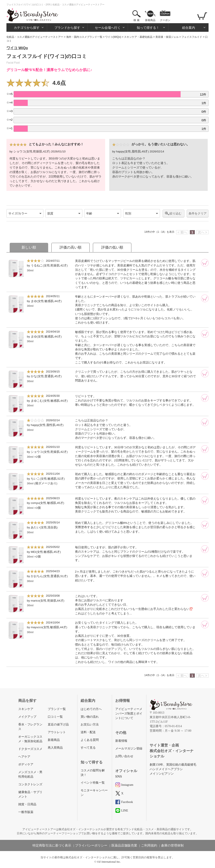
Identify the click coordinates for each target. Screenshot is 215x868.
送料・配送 (88, 732)
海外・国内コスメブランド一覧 (84, 37)
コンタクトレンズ (30, 784)
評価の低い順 (112, 247)
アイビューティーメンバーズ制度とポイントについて (129, 714)
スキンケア (26, 709)
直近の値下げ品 (58, 724)
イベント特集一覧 (93, 783)
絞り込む (175, 213)
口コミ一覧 (55, 717)
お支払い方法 (90, 724)
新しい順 (29, 247)
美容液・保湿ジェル (167, 37)
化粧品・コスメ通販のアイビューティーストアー (35, 37)
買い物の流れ (90, 717)
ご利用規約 (149, 845)
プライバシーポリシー (91, 845)
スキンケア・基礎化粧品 (138, 37)
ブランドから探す (67, 28)
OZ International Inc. (109, 862)
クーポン (165, 20)
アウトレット (57, 732)
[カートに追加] (205, 263)
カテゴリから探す (27, 28)
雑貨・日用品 (27, 804)
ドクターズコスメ (30, 749)
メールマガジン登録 (129, 749)
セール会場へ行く (108, 28)
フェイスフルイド (192, 37)
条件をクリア (198, 214)
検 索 (136, 20)
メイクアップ (27, 717)
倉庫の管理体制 (172, 845)
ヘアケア (24, 757)
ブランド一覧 (57, 709)
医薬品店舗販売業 (124, 845)
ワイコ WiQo (17, 48)
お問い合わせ (124, 756)
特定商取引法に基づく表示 (52, 845)
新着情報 (121, 741)
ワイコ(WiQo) (113, 37)
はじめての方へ (91, 709)
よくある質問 (90, 740)
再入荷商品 (55, 748)
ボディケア (26, 764)
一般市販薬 (26, 812)
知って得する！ (148, 28)
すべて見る (88, 748)
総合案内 (189, 28)
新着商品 (150, 20)
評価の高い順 (71, 247)
